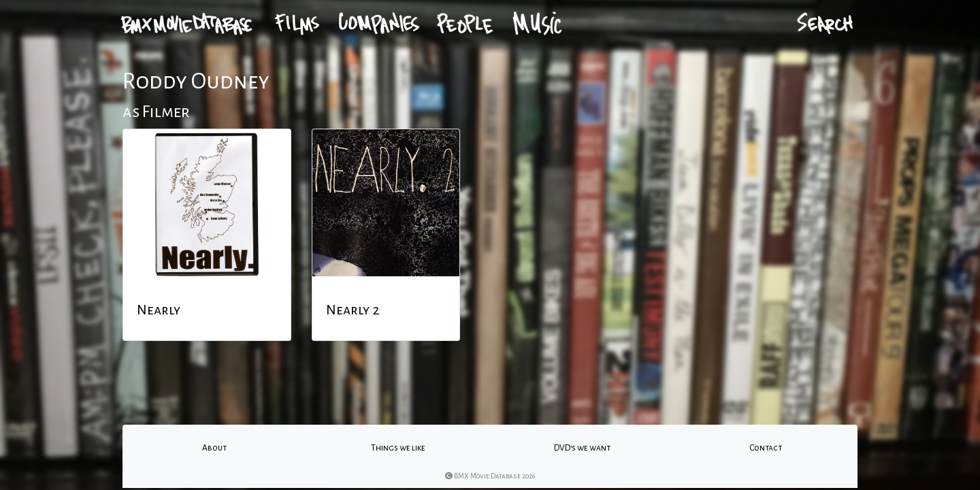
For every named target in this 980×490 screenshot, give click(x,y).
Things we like (398, 448)
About (214, 448)
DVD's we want (582, 448)
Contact (766, 448)
